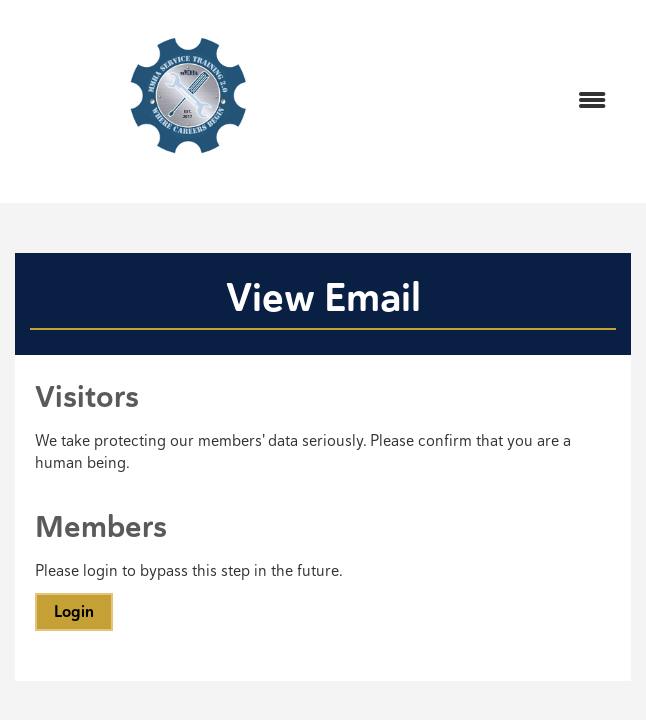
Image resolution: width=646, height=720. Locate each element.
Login (74, 611)
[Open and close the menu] (493, 101)
